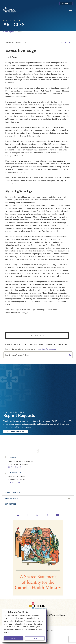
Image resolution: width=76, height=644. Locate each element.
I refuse (35, 638)
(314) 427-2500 (14, 482)
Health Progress (9, 32)
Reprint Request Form (16, 431)
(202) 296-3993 (14, 467)
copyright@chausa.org (47, 349)
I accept (13, 638)
